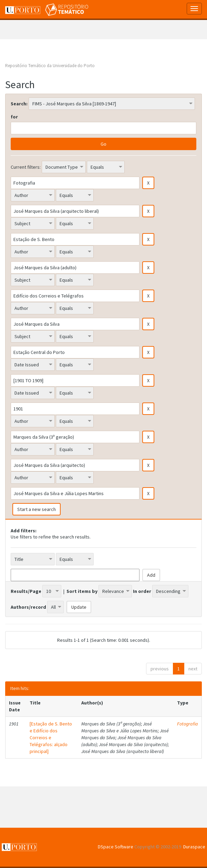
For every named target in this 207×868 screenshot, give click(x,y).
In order (142, 591)
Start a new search (37, 509)
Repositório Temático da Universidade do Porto (50, 66)
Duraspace (194, 847)
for (14, 117)
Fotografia (188, 724)
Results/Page (26, 591)
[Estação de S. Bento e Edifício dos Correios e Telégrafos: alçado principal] (51, 738)
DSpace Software (116, 847)
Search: (19, 104)
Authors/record (28, 607)
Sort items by (82, 591)
